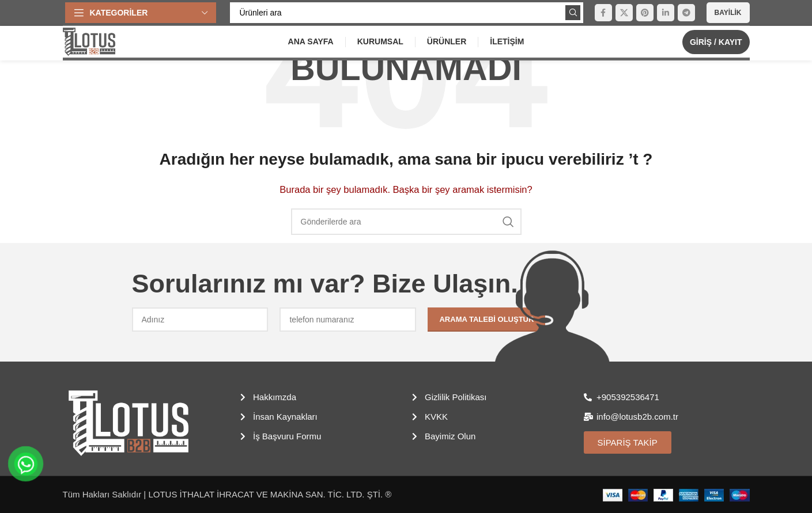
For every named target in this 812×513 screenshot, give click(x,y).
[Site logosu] (89, 41)
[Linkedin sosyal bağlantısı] (666, 13)
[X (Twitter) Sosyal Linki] (624, 13)
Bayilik (728, 13)
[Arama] (407, 13)
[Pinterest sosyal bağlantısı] (645, 13)
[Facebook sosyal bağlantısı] (603, 13)
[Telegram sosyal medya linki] (686, 13)
